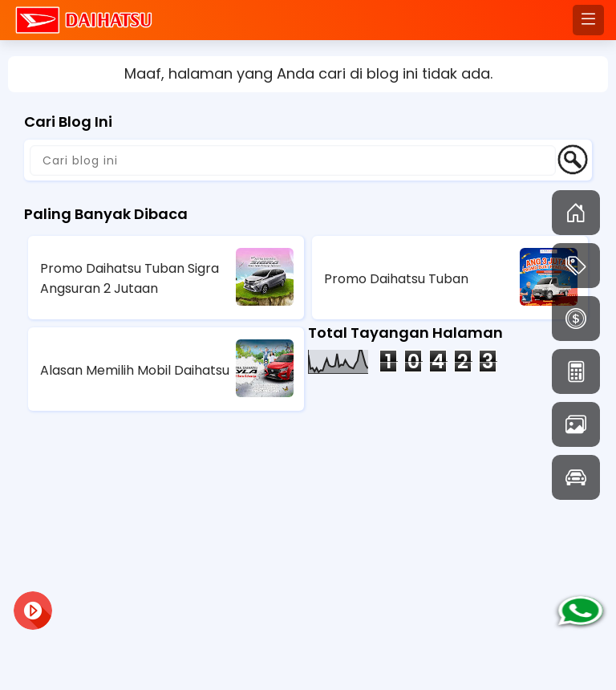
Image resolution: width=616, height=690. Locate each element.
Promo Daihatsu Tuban (396, 279)
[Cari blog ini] (293, 160)
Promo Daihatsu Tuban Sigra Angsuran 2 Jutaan (130, 278)
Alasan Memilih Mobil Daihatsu (135, 370)
